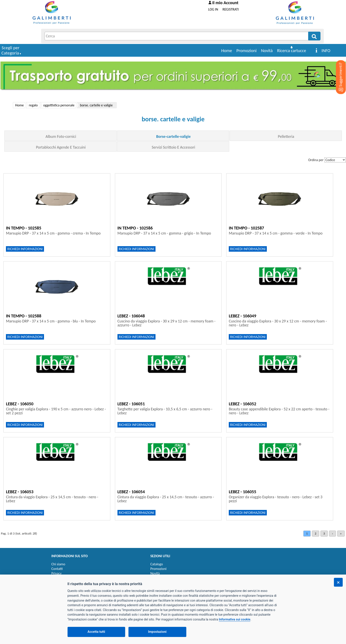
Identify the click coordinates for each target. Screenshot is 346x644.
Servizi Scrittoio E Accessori (173, 147)
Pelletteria (286, 136)
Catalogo (157, 564)
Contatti (57, 569)
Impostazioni (157, 632)
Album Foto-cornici (61, 136)
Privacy (57, 573)
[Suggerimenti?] (337, 70)
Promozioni (247, 51)
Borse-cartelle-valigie (173, 136)
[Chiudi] (338, 582)
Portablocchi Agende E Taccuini (61, 147)
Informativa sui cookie (235, 619)
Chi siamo (58, 564)
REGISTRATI (231, 9)
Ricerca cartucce (292, 51)
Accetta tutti (96, 632)
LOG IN (213, 9)
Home (227, 51)
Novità (267, 51)
